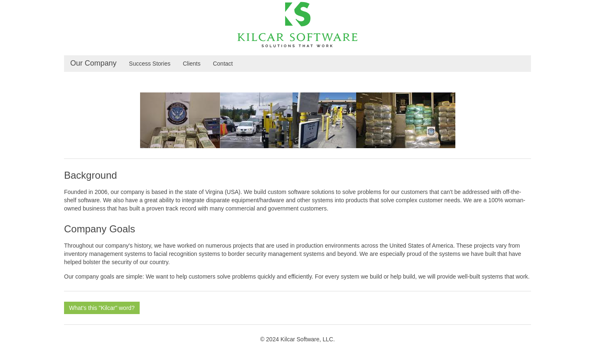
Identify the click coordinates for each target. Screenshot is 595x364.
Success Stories (150, 64)
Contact (223, 64)
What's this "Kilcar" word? (102, 308)
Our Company (93, 63)
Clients (192, 64)
